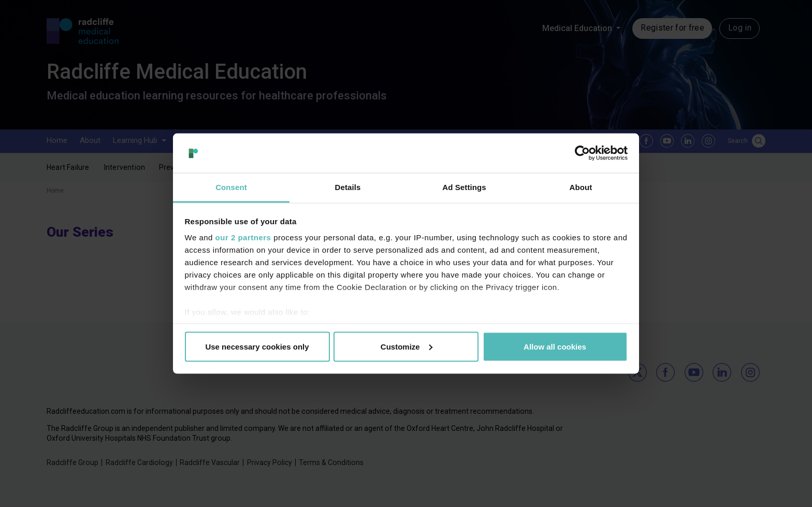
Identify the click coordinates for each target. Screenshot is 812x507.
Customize (407, 346)
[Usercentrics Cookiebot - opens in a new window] (582, 153)
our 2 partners (243, 237)
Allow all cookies (555, 346)
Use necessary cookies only (257, 346)
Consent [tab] (231, 187)
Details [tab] (348, 187)
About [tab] (581, 187)
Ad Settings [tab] (464, 187)
